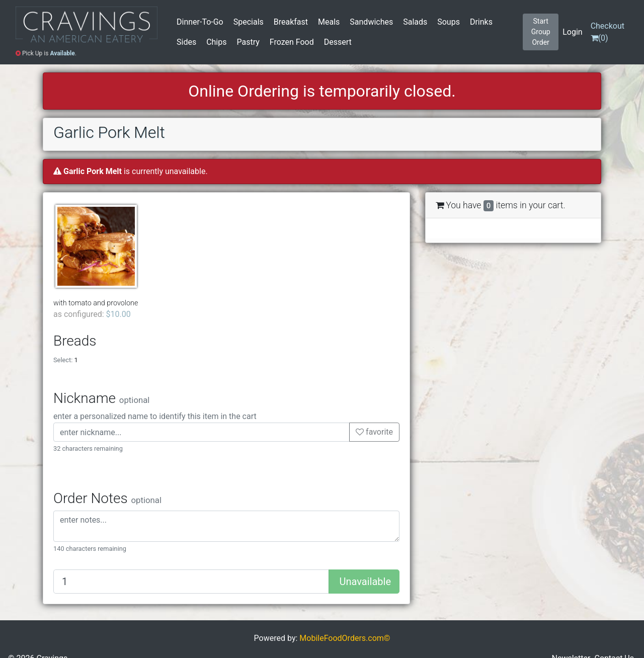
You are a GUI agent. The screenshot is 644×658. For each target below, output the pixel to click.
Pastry (248, 42)
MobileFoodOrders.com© (345, 638)
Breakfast (291, 22)
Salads (415, 22)
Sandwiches (371, 22)
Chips (216, 42)
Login (572, 32)
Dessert (338, 42)
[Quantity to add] (191, 582)
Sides (186, 42)
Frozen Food (292, 42)
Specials (249, 22)
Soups (449, 22)
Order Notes (107, 498)
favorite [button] (374, 432)
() (608, 32)
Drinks (481, 22)
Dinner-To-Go (200, 22)
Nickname (101, 398)
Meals (329, 22)
